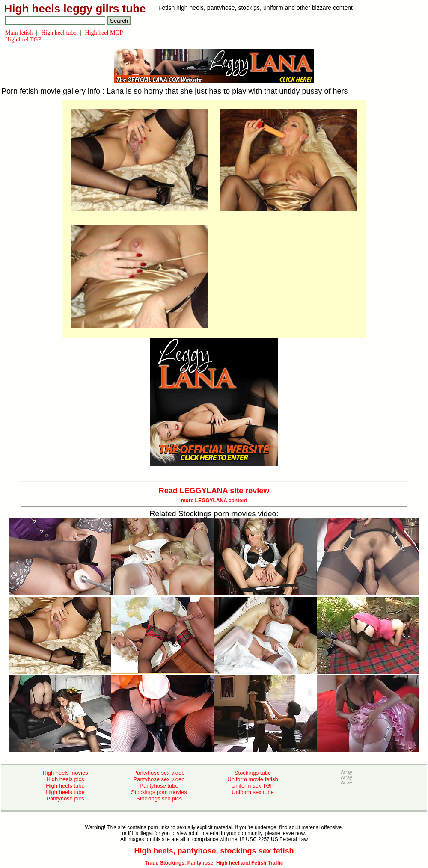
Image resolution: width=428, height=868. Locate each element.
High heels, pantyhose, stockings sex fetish (214, 851)
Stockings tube (253, 773)
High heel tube (59, 33)
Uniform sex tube (253, 792)
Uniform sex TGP (253, 786)
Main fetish (19, 33)
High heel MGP (104, 33)
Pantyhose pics (65, 798)
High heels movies (65, 773)
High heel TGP (23, 40)
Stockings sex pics (159, 798)
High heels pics (65, 779)
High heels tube (65, 786)
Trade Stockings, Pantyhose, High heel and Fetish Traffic (214, 863)
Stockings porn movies (159, 792)
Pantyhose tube (159, 786)
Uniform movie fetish (253, 779)
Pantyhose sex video (159, 773)
